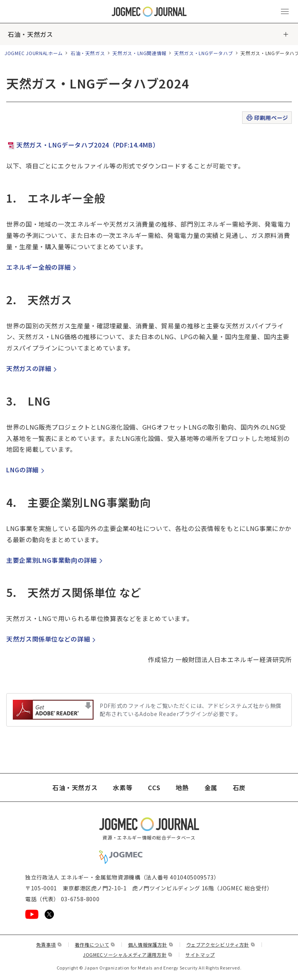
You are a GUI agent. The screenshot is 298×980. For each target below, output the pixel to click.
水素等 (123, 787)
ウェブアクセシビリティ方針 (221, 944)
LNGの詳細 (26, 470)
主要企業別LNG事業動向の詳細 (55, 560)
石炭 (239, 787)
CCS (154, 787)
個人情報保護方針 (151, 944)
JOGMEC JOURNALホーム (34, 53)
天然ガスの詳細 (33, 368)
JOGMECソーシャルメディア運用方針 (128, 955)
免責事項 (49, 944)
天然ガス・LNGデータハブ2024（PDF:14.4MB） (83, 145)
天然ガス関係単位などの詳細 (52, 639)
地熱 (182, 787)
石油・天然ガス (30, 34)
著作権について (95, 944)
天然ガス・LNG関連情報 (139, 53)
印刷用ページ (267, 118)
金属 (211, 787)
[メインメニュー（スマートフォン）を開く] (285, 12)
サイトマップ (200, 955)
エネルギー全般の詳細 (42, 267)
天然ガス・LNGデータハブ (204, 53)
